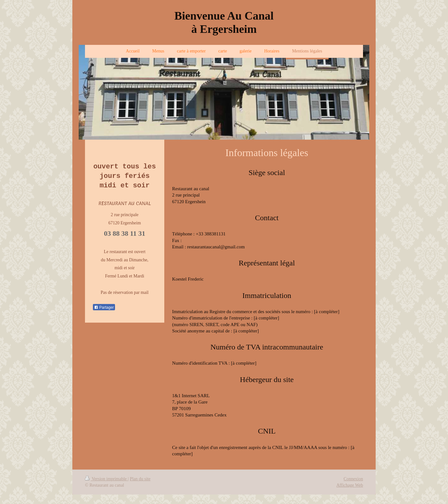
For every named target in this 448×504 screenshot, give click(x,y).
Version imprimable (106, 479)
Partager (104, 307)
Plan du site (140, 479)
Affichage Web (350, 485)
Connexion (353, 479)
